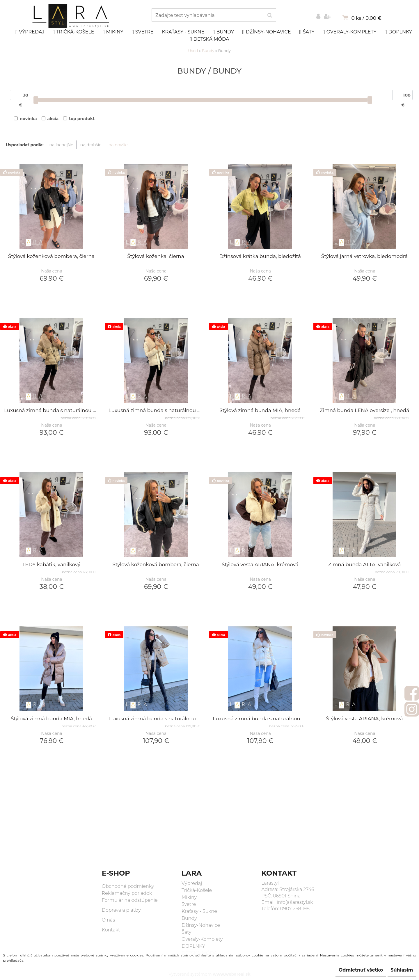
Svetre (142, 32)
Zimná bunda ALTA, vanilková (365, 565)
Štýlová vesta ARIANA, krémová (260, 565)
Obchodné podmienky (128, 886)
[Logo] (71, 16)
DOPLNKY (398, 32)
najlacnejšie (61, 145)
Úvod (193, 51)
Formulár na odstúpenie (130, 900)
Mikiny (113, 32)
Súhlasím (398, 970)
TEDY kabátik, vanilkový (51, 565)
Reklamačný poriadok (127, 893)
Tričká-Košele (73, 32)
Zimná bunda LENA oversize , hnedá (364, 411)
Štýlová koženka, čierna (156, 257)
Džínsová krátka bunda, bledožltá (260, 257)
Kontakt (111, 930)
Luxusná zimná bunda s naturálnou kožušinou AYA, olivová (51, 411)
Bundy (223, 32)
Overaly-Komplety (349, 32)
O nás (108, 920)
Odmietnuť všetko (348, 970)
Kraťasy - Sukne (183, 32)
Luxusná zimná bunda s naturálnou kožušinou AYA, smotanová (156, 411)
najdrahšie (91, 145)
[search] (270, 15)
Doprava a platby (121, 910)
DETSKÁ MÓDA (210, 39)
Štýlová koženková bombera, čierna (51, 257)
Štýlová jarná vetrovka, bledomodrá (364, 257)
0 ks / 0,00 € (366, 18)
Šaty (307, 32)
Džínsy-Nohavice (266, 32)
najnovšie (118, 145)
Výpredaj (30, 32)
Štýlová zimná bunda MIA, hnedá (260, 411)
